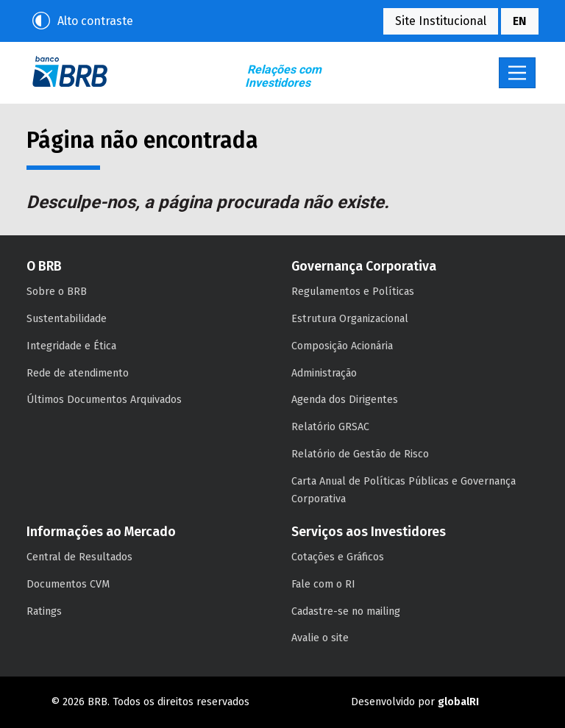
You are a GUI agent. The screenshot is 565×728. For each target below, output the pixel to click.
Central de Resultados (79, 557)
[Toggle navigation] (517, 73)
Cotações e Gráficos (338, 557)
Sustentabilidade (67, 319)
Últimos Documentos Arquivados (104, 400)
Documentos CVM (68, 584)
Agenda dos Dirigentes (345, 400)
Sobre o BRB (57, 292)
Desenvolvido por (415, 702)
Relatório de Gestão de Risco (360, 454)
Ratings (44, 611)
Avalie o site (320, 638)
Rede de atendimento (78, 373)
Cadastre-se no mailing (346, 611)
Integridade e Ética (71, 346)
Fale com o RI (323, 584)
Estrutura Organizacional (350, 319)
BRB (70, 71)
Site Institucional (441, 21)
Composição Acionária (342, 346)
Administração (324, 373)
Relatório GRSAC (330, 427)
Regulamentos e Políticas (353, 292)
